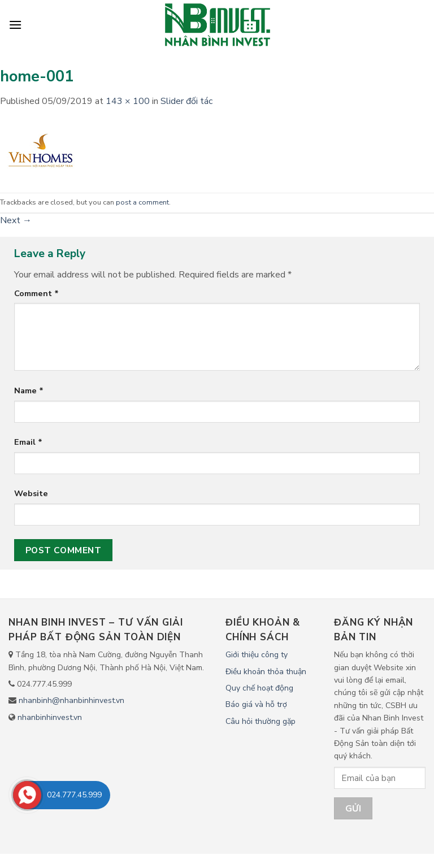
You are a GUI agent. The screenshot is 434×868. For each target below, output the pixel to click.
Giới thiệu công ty (257, 655)
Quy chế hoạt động (259, 688)
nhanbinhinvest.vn (50, 717)
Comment (36, 293)
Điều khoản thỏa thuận (266, 672)
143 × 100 (128, 101)
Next (16, 220)
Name (29, 390)
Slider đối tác (186, 101)
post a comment (142, 202)
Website (31, 493)
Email (28, 442)
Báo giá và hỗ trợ (256, 704)
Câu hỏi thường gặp (261, 721)
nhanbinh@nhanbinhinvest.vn (71, 700)
